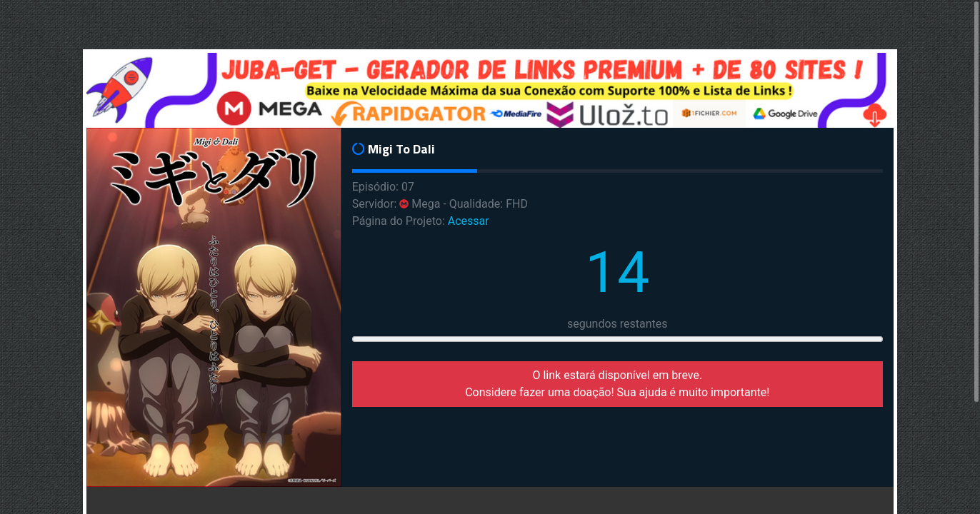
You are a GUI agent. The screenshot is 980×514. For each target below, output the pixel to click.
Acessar (469, 221)
